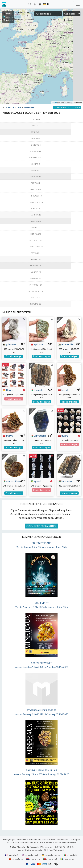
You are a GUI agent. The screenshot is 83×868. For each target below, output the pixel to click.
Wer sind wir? (63, 839)
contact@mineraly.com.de (30, 850)
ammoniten (67, 344)
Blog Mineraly (17, 847)
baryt (63, 390)
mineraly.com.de (51, 855)
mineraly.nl (33, 859)
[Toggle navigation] (78, 4)
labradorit (38, 435)
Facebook (33, 847)
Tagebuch (9, 107)
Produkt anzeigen (14, 356)
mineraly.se (67, 859)
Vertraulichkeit (48, 839)
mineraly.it (71, 855)
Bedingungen (9, 839)
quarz (63, 435)
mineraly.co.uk (30, 855)
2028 (19, 107)
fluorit (8, 390)
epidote (37, 344)
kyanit (36, 481)
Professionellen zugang (33, 842)
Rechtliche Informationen (28, 839)
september (29, 107)
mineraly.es (16, 859)
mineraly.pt (50, 859)
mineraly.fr (12, 855)
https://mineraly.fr (56, 850)
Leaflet (54, 102)
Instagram (47, 847)
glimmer (10, 344)
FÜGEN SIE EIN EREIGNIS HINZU (41, 526)
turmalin (37, 390)
